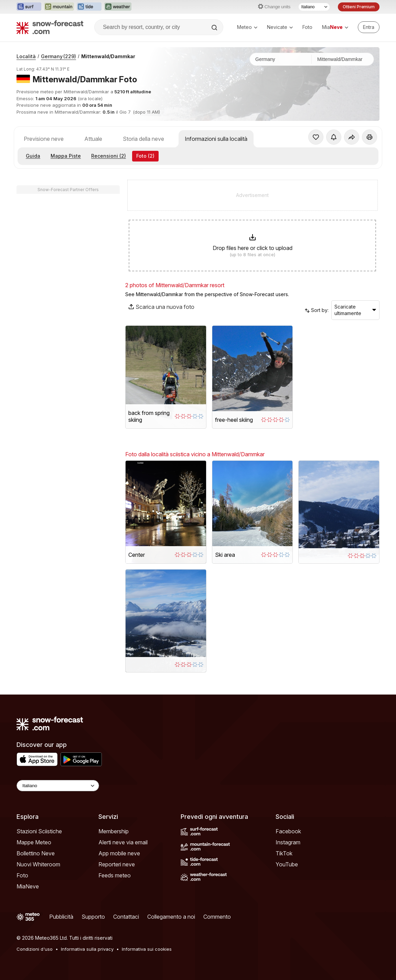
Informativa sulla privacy (87, 949)
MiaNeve (28, 886)
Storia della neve (143, 139)
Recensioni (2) (109, 156)
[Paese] (281, 59)
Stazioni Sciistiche (39, 831)
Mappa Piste (66, 156)
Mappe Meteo (34, 842)
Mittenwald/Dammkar (108, 56)
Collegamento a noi (171, 917)
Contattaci (126, 917)
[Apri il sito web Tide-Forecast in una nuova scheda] (89, 7)
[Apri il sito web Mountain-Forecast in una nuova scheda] (59, 7)
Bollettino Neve (36, 853)
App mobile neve (119, 853)
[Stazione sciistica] (343, 59)
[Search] (215, 28)
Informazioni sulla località (216, 139)
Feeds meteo (115, 875)
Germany (58, 56)
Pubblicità (61, 917)
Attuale (93, 139)
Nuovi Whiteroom (38, 864)
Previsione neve (44, 139)
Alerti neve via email (123, 842)
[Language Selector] (58, 786)
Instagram (288, 842)
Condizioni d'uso (35, 949)
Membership (114, 831)
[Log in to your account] (369, 27)
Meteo (247, 27)
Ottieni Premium (359, 7)
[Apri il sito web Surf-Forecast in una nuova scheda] (29, 7)
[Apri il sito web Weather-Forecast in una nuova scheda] (118, 7)
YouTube (287, 864)
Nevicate (280, 27)
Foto (307, 27)
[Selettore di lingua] (314, 7)
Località (26, 56)
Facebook (288, 831)
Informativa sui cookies (147, 949)
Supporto (93, 917)
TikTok (284, 853)
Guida (33, 156)
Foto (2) (145, 156)
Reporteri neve (117, 864)
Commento (217, 917)
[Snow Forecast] (50, 27)
